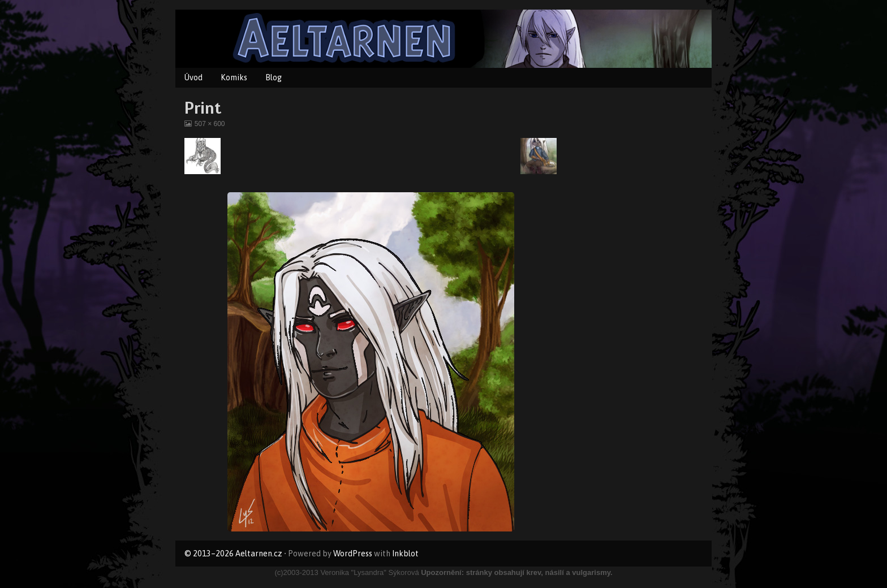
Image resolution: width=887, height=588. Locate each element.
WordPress (353, 554)
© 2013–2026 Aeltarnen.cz (233, 554)
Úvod (193, 77)
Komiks (234, 77)
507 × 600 (210, 124)
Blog (274, 77)
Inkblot (405, 554)
